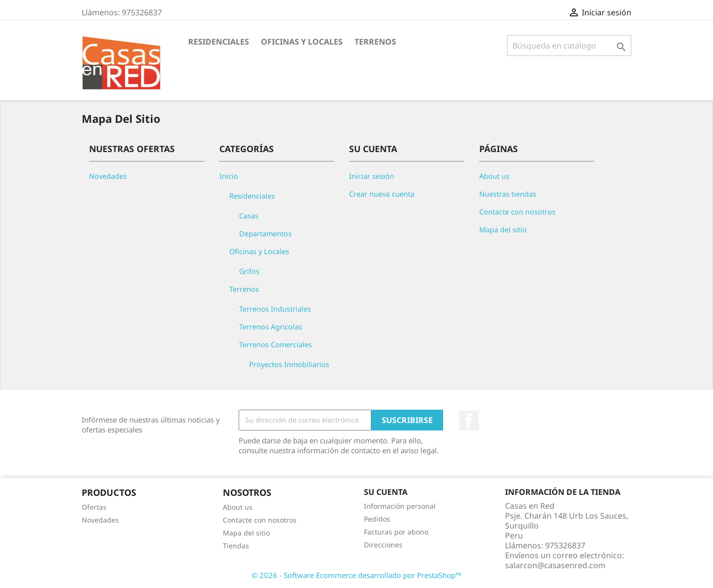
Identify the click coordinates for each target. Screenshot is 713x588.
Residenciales (219, 42)
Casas (249, 216)
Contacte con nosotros (517, 212)
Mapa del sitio (503, 230)
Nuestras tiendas (508, 194)
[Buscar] (569, 46)
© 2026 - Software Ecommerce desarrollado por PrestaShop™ (356, 575)
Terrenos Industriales (275, 309)
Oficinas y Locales (302, 42)
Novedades (108, 176)
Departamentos (265, 234)
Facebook (469, 421)
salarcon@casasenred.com (555, 565)
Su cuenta (386, 492)
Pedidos (377, 519)
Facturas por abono (396, 532)
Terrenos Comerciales (276, 345)
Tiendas (236, 546)
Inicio (229, 176)
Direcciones (383, 545)
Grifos (249, 271)
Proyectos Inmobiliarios (289, 364)
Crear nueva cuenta (382, 194)
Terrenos (375, 42)
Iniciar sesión (372, 176)
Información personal (400, 506)
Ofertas (94, 507)
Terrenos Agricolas (271, 327)
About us (494, 176)
